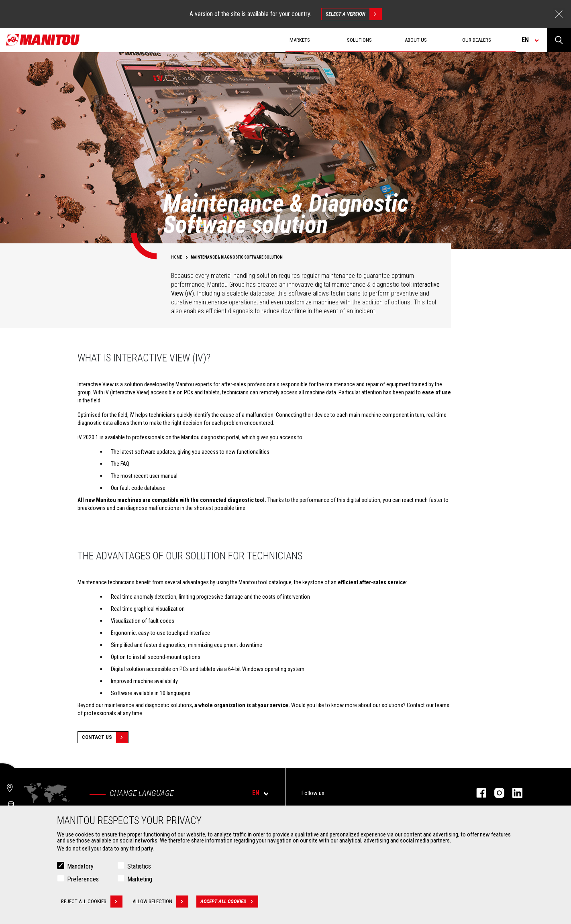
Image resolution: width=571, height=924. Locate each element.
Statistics (139, 866)
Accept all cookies (229, 902)
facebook (477, 793)
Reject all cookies (92, 902)
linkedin (513, 793)
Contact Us (105, 737)
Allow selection (160, 902)
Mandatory (80, 866)
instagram (495, 793)
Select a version (354, 14)
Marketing (140, 879)
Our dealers (477, 40)
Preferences (83, 879)
